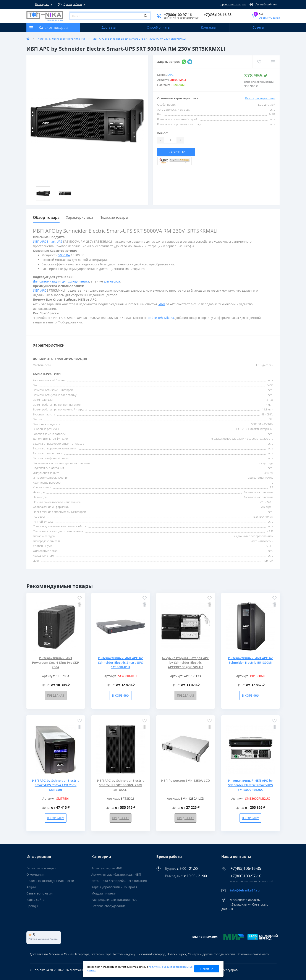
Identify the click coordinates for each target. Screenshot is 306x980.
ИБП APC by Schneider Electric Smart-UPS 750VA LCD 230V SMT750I (56, 785)
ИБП (162, 304)
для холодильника (76, 281)
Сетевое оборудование (108, 906)
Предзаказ (56, 695)
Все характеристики (260, 98)
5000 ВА (64, 255)
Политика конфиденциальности (50, 881)
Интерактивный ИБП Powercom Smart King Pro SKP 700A (56, 663)
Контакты (208, 27)
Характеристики (79, 217)
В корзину (176, 152)
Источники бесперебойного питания (61, 39)
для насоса (112, 281)
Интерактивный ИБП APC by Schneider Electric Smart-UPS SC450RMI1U (121, 663)
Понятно (207, 969)
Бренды (32, 906)
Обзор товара (46, 217)
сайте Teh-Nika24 (161, 318)
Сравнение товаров (233, 4)
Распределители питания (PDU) (115, 900)
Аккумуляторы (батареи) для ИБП (116, 874)
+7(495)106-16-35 (246, 868)
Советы (258, 27)
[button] (41, 4)
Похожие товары (114, 217)
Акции (31, 887)
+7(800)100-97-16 (246, 876)
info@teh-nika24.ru (245, 890)
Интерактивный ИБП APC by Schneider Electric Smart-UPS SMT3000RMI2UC (250, 785)
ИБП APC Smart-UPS (48, 241)
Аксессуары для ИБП (107, 868)
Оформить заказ (269, 18)
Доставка (109, 27)
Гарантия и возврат (41, 868)
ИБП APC (39, 290)
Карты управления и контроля (114, 887)
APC (171, 75)
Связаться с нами (40, 893)
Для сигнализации (47, 281)
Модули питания (104, 893)
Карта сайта (36, 900)
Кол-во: (163, 133)
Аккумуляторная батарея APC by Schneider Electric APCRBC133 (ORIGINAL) (185, 663)
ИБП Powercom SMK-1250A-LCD (186, 781)
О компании (36, 874)
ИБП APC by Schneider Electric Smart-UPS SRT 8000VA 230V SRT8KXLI (121, 785)
